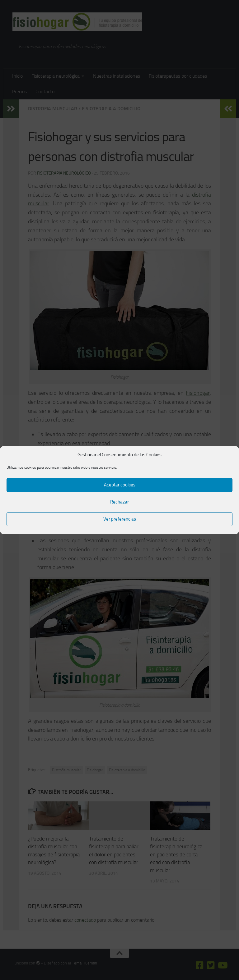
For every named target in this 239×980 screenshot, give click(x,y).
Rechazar (119, 502)
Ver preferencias (120, 519)
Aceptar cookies (120, 485)
